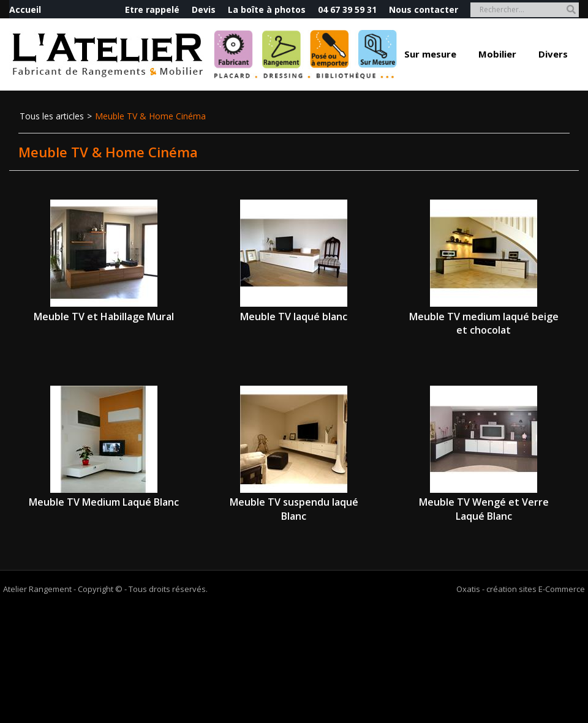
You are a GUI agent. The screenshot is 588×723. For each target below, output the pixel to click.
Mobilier (497, 54)
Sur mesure (430, 54)
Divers (553, 54)
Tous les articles (52, 116)
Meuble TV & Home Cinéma (150, 116)
